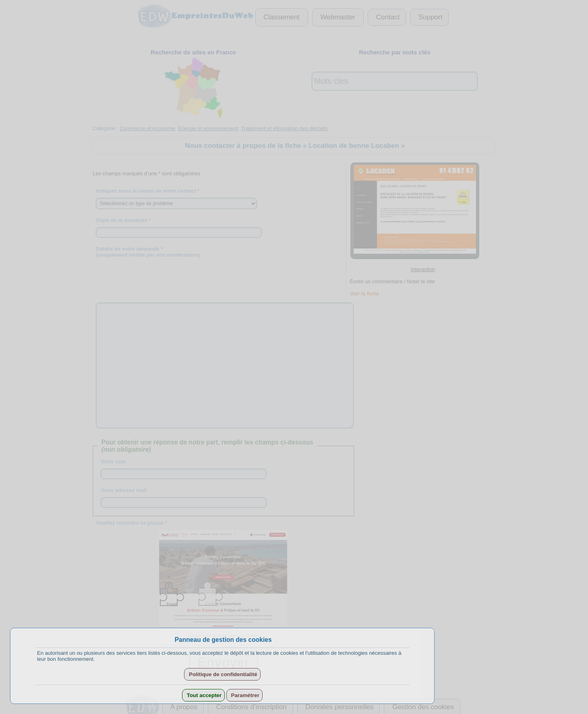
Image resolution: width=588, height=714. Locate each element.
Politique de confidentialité (222, 674)
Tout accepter (203, 695)
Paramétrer (244, 695)
